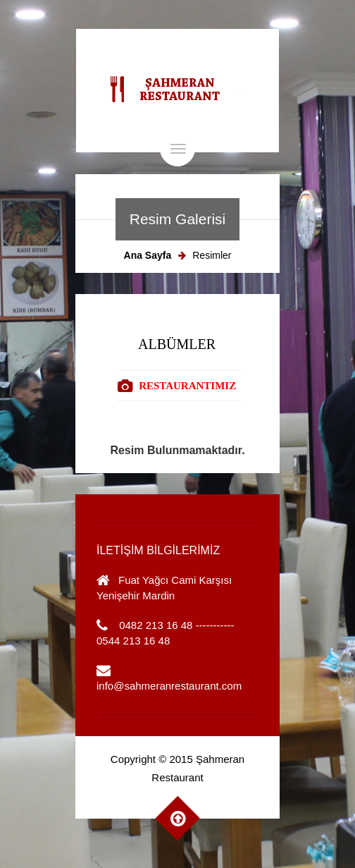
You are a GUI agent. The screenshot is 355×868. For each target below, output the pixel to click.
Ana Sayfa (148, 255)
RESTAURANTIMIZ (187, 386)
